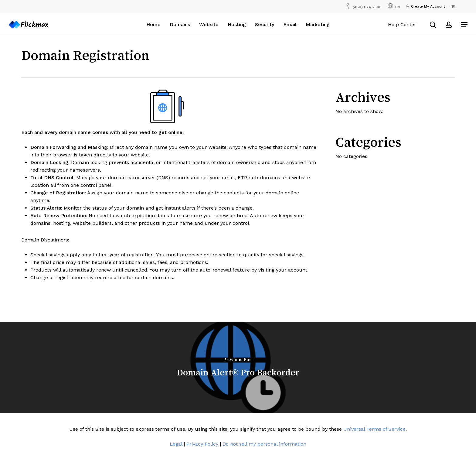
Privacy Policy (202, 444)
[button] (464, 25)
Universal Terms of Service (374, 429)
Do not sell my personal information (264, 444)
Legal (176, 444)
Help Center (402, 24)
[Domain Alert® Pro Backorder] (238, 368)
